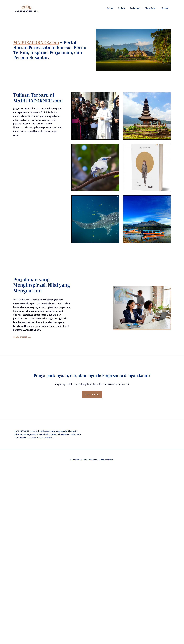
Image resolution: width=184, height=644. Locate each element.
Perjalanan (135, 8)
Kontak (165, 8)
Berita (110, 8)
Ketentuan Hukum (106, 460)
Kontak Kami (92, 395)
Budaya (122, 8)
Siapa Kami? (151, 8)
